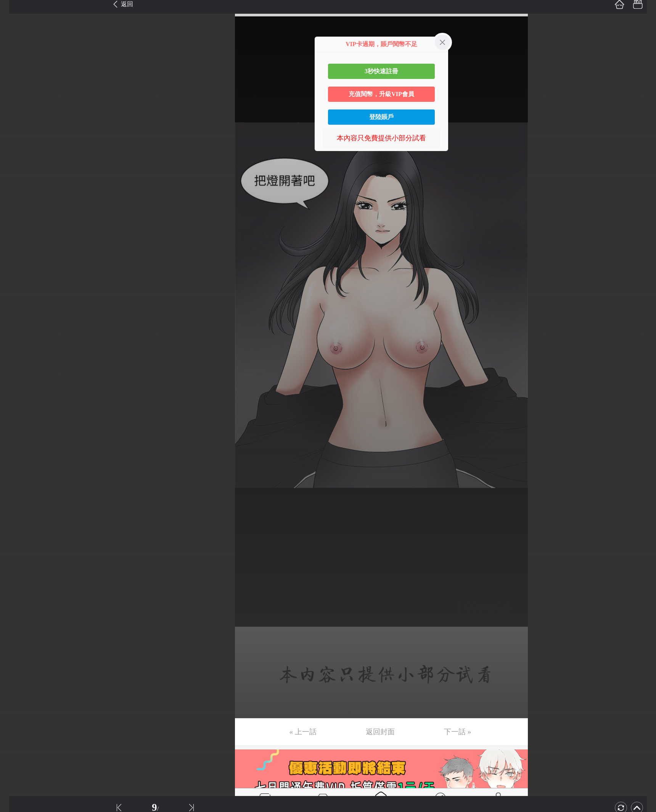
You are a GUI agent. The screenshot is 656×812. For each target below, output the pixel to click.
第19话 (18, 331)
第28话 (18, 493)
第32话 (18, 564)
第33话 (18, 582)
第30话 (18, 529)
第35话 (18, 618)
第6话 (16, 98)
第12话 (18, 206)
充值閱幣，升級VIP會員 (381, 94)
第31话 (18, 547)
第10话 (18, 170)
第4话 (16, 63)
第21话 (18, 367)
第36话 (18, 636)
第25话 (18, 439)
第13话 (18, 224)
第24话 (18, 421)
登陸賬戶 (381, 117)
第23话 (18, 403)
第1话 (16, 9)
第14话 (18, 242)
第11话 (18, 188)
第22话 (18, 385)
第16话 (18, 278)
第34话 (18, 600)
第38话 (18, 672)
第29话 (18, 511)
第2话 (16, 27)
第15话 (18, 260)
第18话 (18, 314)
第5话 (16, 80)
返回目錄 (25, 716)
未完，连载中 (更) (35, 690)
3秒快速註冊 (381, 71)
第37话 (18, 654)
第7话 (16, 116)
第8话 (16, 134)
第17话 (18, 296)
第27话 (18, 475)
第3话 (16, 45)
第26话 (18, 457)
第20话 (18, 349)
